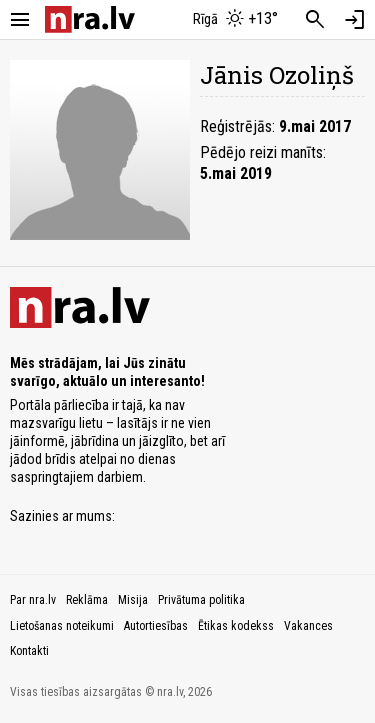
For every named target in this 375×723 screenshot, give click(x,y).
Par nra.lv (33, 600)
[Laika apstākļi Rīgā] (235, 20)
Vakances (308, 626)
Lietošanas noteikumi (62, 626)
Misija (133, 600)
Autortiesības (156, 626)
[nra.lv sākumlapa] (90, 19)
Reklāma (87, 600)
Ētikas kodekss (236, 626)
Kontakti (29, 651)
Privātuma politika (201, 600)
